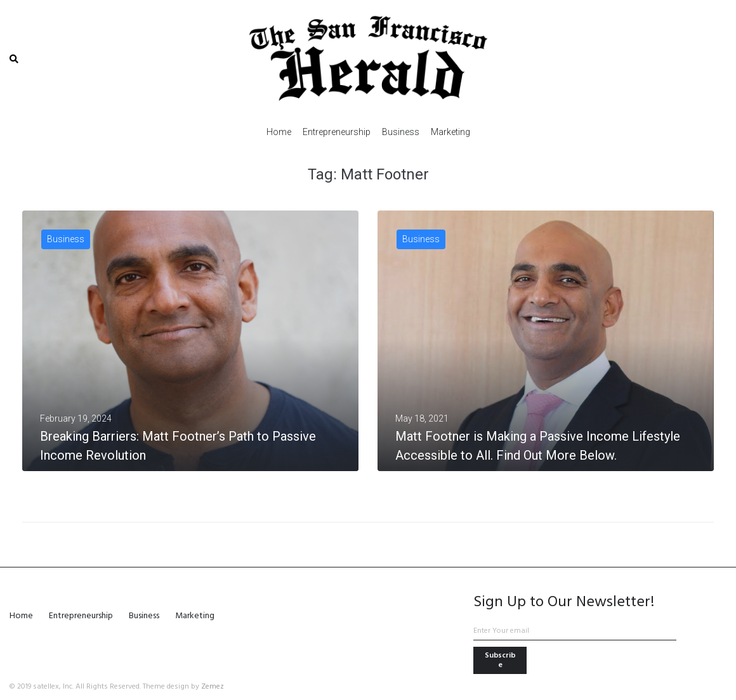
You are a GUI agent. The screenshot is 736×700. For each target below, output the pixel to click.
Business (66, 239)
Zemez (213, 687)
